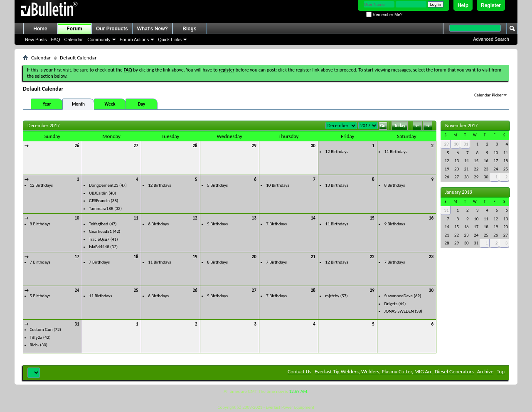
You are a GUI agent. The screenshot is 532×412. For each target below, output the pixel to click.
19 (195, 257)
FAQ (56, 39)
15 (372, 218)
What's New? (153, 29)
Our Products (112, 29)
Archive (485, 371)
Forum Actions (134, 39)
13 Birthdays (336, 185)
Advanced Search (491, 39)
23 (431, 257)
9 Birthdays (394, 224)
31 (77, 324)
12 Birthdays (336, 152)
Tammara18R (101, 208)
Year (47, 104)
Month (78, 104)
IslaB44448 (99, 247)
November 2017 (461, 126)
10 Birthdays (277, 185)
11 (136, 218)
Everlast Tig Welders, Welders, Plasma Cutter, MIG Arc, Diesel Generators (394, 371)
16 (431, 218)
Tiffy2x (36, 337)
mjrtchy (332, 296)
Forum (74, 29)
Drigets (391, 304)
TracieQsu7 (99, 239)
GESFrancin (99, 201)
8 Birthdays (394, 185)
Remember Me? (384, 15)
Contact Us (299, 371)
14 (313, 218)
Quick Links (170, 39)
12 (195, 218)
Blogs (189, 29)
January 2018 (459, 192)
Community (99, 39)
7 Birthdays (276, 224)
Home (40, 29)
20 (254, 257)
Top (501, 371)
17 (77, 257)
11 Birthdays (395, 152)
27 (136, 146)
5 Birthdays (217, 185)
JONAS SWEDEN (399, 311)
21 (313, 257)
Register (491, 5)
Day (142, 104)
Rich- (34, 345)
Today (400, 126)
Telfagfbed (99, 224)
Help (463, 5)
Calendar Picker (489, 95)
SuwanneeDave (398, 296)
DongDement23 (104, 185)
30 (313, 146)
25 (136, 290)
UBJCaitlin (98, 193)
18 (136, 257)
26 (77, 146)
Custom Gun (41, 329)
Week (110, 104)
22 (372, 257)
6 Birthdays (158, 224)
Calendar (74, 39)
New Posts (36, 39)
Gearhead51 (100, 231)
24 (77, 290)
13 (254, 218)
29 (254, 146)
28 (195, 146)
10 (77, 218)
